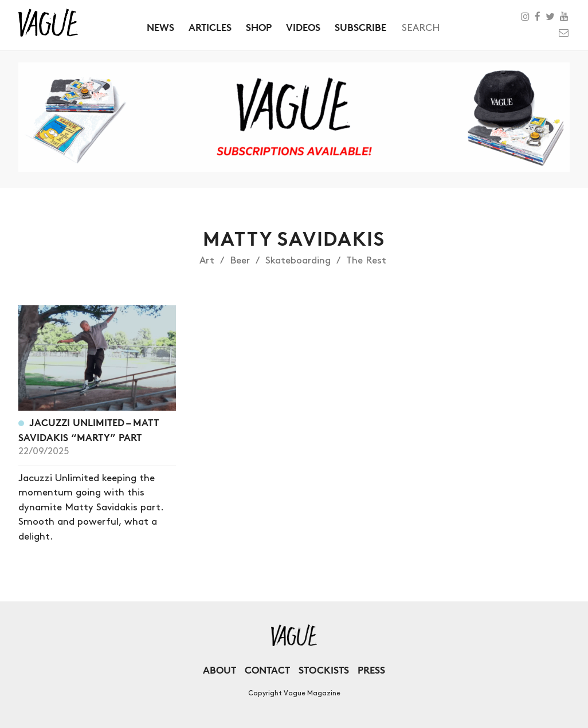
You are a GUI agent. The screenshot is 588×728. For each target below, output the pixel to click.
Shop (259, 27)
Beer (240, 261)
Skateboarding (298, 261)
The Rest (366, 261)
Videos (303, 27)
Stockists (324, 670)
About (219, 670)
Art (207, 261)
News (160, 27)
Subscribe (360, 27)
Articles (210, 27)
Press (371, 670)
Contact (267, 670)
